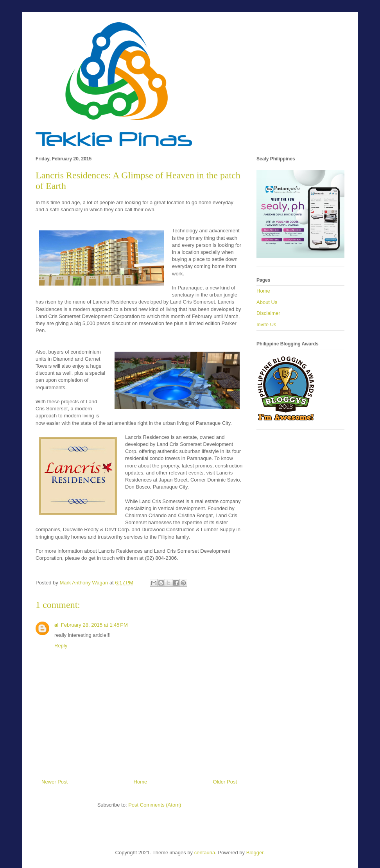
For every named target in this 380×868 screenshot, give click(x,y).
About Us (267, 302)
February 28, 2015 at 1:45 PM (94, 625)
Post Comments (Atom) (155, 805)
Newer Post (55, 782)
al (56, 625)
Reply (61, 646)
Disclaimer (268, 313)
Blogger (255, 853)
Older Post (225, 782)
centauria (205, 853)
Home (141, 782)
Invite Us (266, 324)
